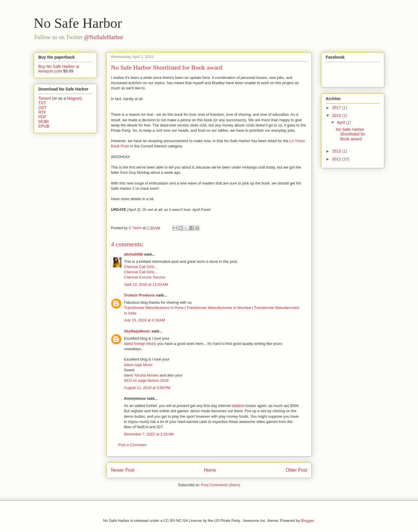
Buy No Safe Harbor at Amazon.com (59, 69)
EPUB (44, 126)
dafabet (238, 406)
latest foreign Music (141, 344)
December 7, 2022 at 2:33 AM (149, 434)
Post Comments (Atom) (220, 485)
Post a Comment (132, 445)
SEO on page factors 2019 (146, 380)
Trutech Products (139, 295)
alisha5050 (134, 254)
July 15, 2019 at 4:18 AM (144, 320)
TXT (42, 103)
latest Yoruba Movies (142, 375)
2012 (337, 159)
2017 (337, 108)
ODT (43, 108)
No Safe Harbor (78, 23)
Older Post (296, 470)
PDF (42, 117)
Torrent (45, 98)
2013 (337, 151)
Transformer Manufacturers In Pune (154, 308)
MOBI (44, 122)
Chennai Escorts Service (145, 277)
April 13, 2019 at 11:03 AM (146, 284)
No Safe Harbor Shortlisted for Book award (351, 134)
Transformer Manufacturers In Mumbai (219, 308)
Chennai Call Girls (140, 267)
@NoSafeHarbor (104, 37)
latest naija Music (138, 365)
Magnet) (74, 98)
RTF (42, 112)
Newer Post (123, 470)
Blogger (307, 521)
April (341, 122)
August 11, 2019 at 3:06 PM (147, 388)
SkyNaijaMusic (137, 331)
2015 (337, 115)
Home (210, 470)
